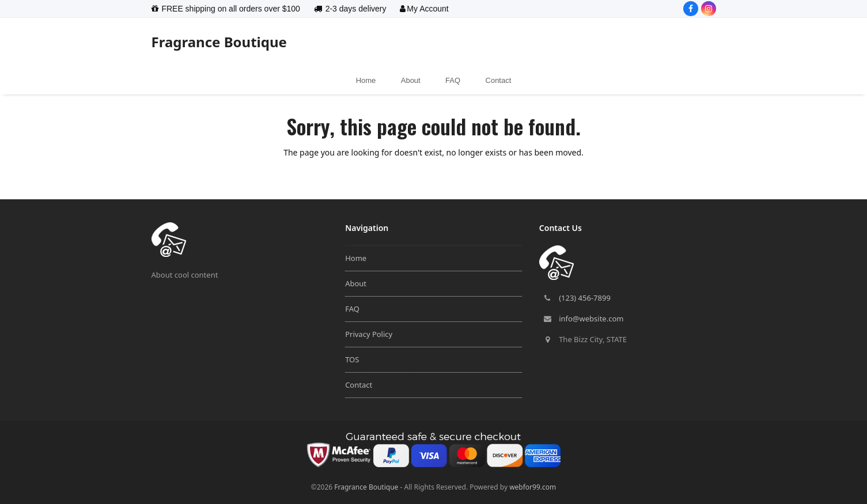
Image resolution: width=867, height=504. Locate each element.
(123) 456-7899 (585, 298)
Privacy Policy (369, 334)
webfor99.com (533, 487)
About (356, 283)
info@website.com (591, 319)
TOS (352, 359)
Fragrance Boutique (219, 42)
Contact (359, 385)
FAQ (352, 309)
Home (356, 258)
